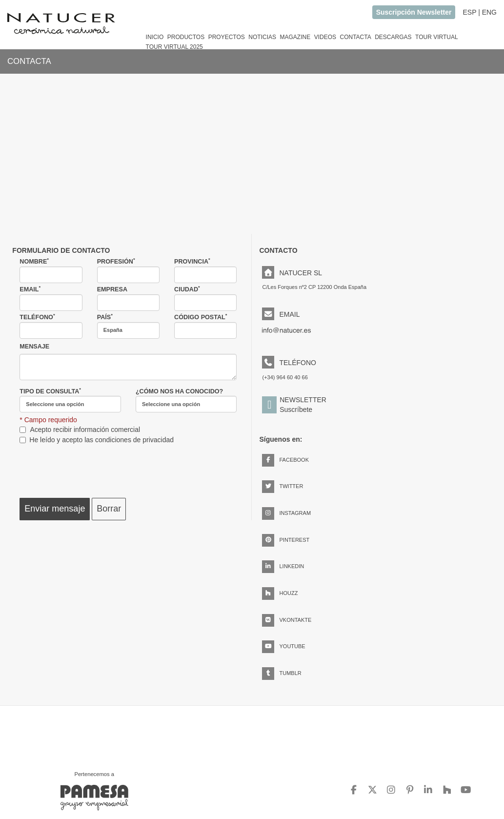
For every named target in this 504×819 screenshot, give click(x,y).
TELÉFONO (51, 326)
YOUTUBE (283, 646)
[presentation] (94, 469)
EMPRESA (128, 298)
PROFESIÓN (128, 270)
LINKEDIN (283, 566)
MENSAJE (34, 347)
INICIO (155, 37)
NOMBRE (51, 270)
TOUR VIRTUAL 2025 (174, 47)
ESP (469, 12)
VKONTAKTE (287, 620)
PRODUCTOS (186, 37)
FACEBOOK (285, 460)
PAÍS (128, 326)
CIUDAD (205, 298)
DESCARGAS (393, 37)
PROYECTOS (227, 37)
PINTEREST (286, 540)
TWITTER (282, 486)
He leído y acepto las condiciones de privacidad (101, 440)
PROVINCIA (205, 270)
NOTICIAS (262, 37)
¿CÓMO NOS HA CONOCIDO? (186, 400)
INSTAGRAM (286, 513)
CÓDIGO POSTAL (205, 326)
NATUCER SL (292, 273)
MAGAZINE (295, 37)
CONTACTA (355, 37)
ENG (489, 12)
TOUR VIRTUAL (437, 37)
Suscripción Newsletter (414, 12)
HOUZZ (280, 593)
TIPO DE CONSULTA (70, 400)
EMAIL (51, 298)
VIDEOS (325, 37)
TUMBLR (282, 673)
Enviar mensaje (55, 509)
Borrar (109, 509)
